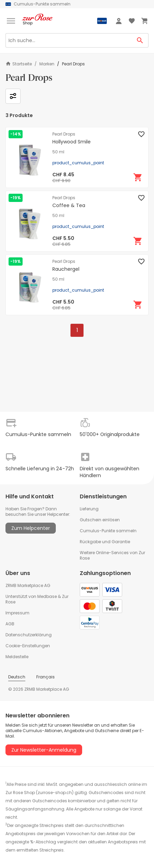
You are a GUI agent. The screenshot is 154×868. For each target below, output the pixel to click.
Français (46, 677)
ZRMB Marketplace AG (28, 585)
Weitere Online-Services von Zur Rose (112, 555)
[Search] (69, 40)
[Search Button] (140, 40)
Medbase (47, 596)
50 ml (58, 152)
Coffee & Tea (69, 205)
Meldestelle (17, 657)
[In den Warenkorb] (138, 177)
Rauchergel (66, 269)
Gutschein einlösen (100, 520)
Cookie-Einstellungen (28, 646)
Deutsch (17, 677)
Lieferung (89, 509)
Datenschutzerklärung (29, 635)
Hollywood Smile (72, 142)
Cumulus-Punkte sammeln (108, 531)
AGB (10, 624)
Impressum (17, 613)
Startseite (19, 64)
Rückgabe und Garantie (105, 542)
